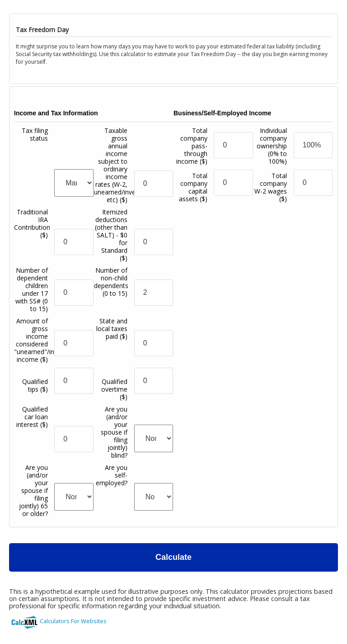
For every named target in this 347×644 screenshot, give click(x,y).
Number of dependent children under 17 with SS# (32, 289)
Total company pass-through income (192, 146)
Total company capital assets (193, 187)
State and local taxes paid (112, 329)
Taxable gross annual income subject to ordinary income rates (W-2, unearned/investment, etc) (126, 165)
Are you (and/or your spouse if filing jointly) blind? (114, 432)
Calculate (173, 557)
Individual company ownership (272, 146)
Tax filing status (35, 134)
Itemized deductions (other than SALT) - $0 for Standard (111, 235)
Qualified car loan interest (32, 417)
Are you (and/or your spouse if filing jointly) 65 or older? (33, 490)
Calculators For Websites (73, 621)
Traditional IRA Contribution (32, 223)
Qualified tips (35, 385)
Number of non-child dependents (111, 282)
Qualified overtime (114, 389)
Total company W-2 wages (271, 187)
